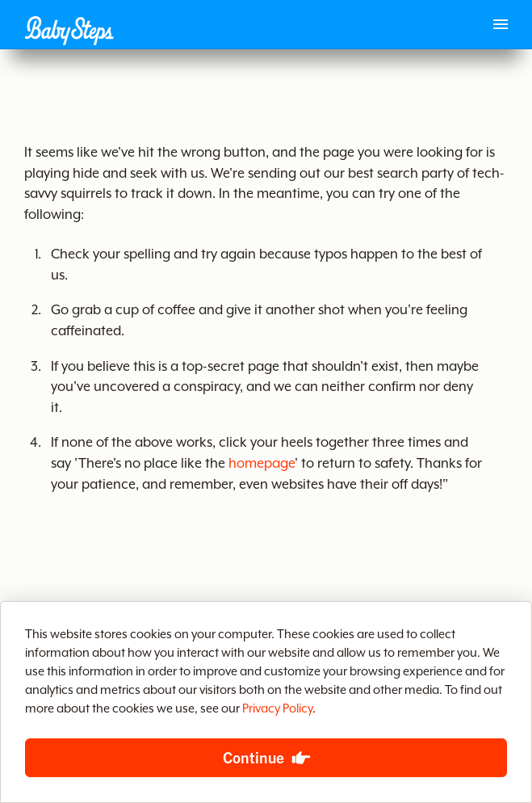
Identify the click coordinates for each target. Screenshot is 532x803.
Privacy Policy (277, 709)
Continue (253, 757)
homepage (262, 464)
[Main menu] (501, 24)
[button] (69, 31)
